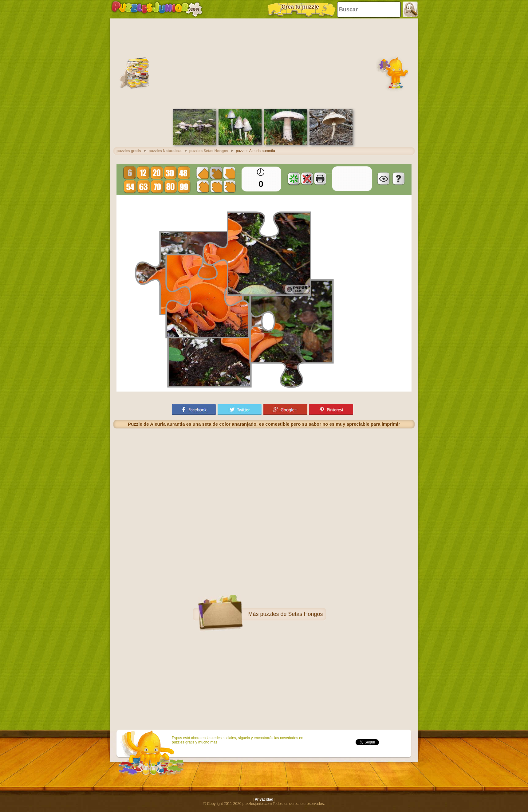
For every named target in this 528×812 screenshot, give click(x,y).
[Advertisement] (264, 63)
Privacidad (264, 799)
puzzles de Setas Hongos (291, 614)
